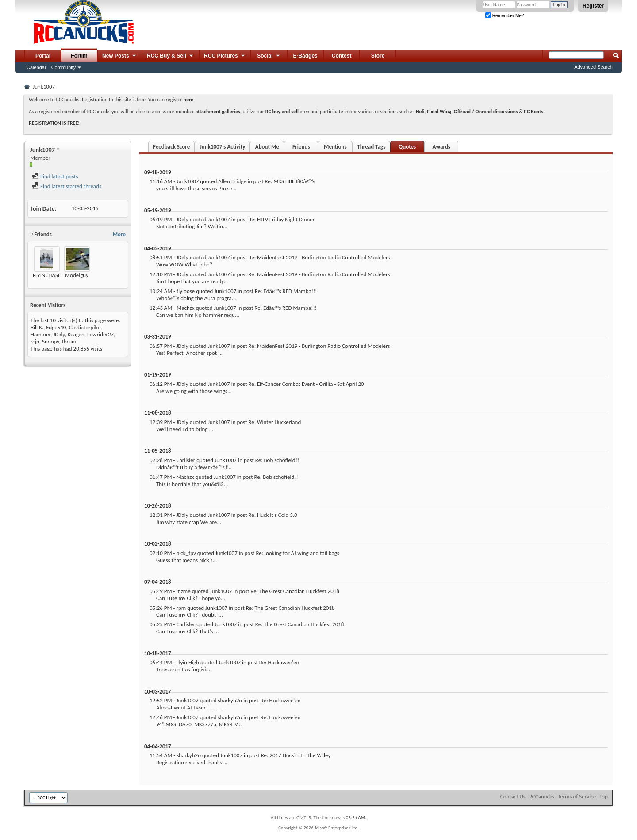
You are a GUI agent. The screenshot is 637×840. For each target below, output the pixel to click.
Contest (342, 56)
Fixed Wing (439, 112)
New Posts (120, 56)
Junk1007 (188, 181)
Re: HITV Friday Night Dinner (281, 219)
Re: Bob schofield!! (277, 460)
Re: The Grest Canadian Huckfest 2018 (295, 591)
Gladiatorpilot (85, 327)
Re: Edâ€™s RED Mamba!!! (286, 291)
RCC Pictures (225, 56)
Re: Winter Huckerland (274, 422)
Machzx (185, 308)
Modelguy (77, 275)
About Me (267, 147)
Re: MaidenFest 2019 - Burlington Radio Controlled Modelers (319, 257)
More (119, 234)
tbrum (69, 341)
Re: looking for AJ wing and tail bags (297, 553)
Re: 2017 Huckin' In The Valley (296, 755)
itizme (183, 591)
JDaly (59, 334)
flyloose (186, 291)
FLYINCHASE (47, 275)
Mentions (335, 147)
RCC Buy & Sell (171, 56)
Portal (43, 56)
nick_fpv (186, 553)
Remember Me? (505, 16)
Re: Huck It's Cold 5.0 (273, 515)
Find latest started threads (67, 186)
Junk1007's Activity (222, 147)
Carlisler (186, 460)
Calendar (36, 67)
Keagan (76, 334)
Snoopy (50, 341)
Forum (79, 56)
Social (269, 56)
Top (604, 796)
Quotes (407, 147)
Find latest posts (55, 176)
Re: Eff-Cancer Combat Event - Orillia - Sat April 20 (306, 384)
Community (64, 67)
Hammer (40, 334)
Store (378, 56)
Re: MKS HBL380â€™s (290, 181)
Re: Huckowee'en (279, 662)
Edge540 (56, 327)
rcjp (35, 341)
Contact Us (513, 796)
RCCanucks (542, 796)
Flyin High (188, 662)
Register (593, 6)
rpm (181, 608)
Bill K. (37, 327)
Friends (301, 147)
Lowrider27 (100, 334)
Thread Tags (371, 147)
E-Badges (305, 56)
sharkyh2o (230, 700)
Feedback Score (171, 147)
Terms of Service (577, 796)
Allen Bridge (232, 181)
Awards (441, 147)
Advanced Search (593, 67)
